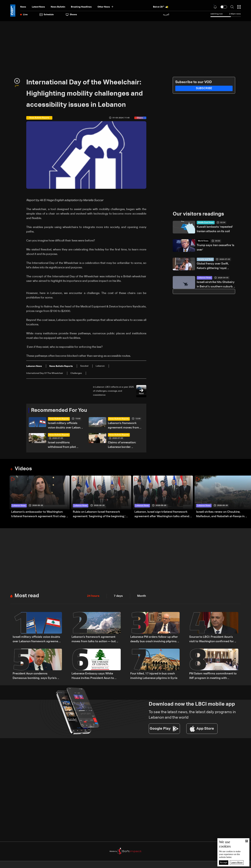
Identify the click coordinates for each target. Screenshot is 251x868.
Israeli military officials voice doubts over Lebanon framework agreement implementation (66, 426)
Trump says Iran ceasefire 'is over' (216, 248)
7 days (118, 596)
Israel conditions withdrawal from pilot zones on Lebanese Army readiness (65, 445)
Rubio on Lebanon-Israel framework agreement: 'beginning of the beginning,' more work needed (99, 515)
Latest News (38, 7)
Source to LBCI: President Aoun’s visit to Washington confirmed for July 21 (211, 640)
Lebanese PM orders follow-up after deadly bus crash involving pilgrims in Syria (155, 640)
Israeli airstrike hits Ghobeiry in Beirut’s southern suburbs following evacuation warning (216, 285)
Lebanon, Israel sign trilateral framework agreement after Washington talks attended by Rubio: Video (164, 515)
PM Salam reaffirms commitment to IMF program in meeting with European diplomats (213, 676)
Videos (23, 469)
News (23, 7)
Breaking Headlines (81, 7)
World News (203, 241)
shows (71, 15)
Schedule (47, 15)
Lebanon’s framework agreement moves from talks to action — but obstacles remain (123, 426)
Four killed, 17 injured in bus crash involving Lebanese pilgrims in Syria (154, 676)
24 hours (93, 596)
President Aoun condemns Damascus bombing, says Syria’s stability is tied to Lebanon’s (35, 676)
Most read (27, 596)
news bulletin (58, 7)
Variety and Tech (205, 259)
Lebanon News (204, 278)
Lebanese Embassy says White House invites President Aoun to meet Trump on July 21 (93, 676)
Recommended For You (59, 410)
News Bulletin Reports (59, 419)
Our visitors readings (198, 214)
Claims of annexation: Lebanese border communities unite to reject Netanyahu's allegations (122, 445)
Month (142, 596)
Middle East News (206, 223)
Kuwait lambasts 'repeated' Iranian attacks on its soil (215, 229)
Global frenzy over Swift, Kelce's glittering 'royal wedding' (213, 266)
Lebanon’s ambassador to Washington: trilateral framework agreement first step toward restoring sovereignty (38, 515)
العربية (166, 14)
